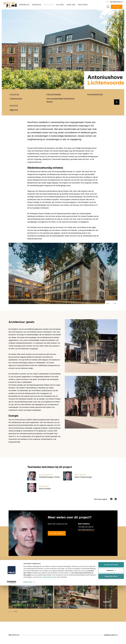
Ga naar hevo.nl (115, 2)
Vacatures (86, 5)
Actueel (63, 5)
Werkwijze (28, 5)
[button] (117, 102)
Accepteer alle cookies (111, 623)
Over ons (74, 5)
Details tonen (28, 640)
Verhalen (40, 5)
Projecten (52, 5)
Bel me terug (57, 533)
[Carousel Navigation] (111, 304)
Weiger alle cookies (111, 635)
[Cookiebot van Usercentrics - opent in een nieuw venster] (12, 641)
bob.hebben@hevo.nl (86, 530)
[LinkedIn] (116, 499)
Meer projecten (110, 568)
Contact (115, 7)
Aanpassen (111, 629)
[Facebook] (111, 499)
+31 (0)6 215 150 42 (86, 527)
